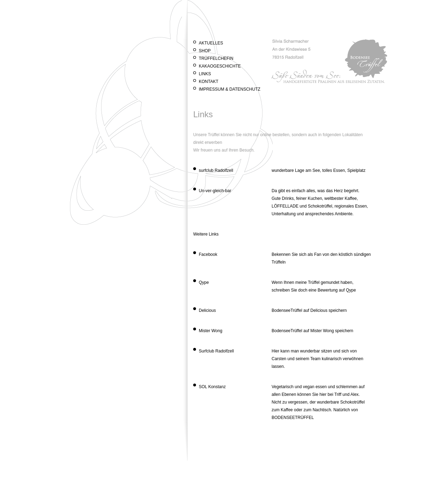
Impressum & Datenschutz (230, 89)
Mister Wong (211, 331)
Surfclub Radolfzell (216, 351)
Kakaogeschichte (220, 66)
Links (205, 74)
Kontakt (209, 82)
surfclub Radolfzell (216, 170)
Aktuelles (211, 43)
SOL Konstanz (212, 387)
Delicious (207, 310)
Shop (205, 51)
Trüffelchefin (216, 58)
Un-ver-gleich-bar (215, 191)
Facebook (208, 254)
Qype (204, 282)
